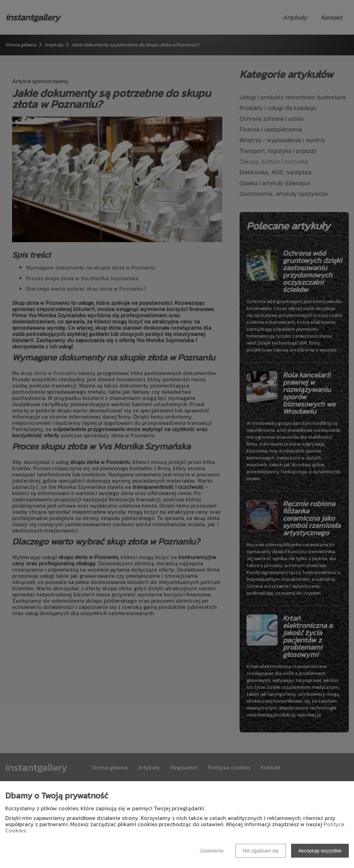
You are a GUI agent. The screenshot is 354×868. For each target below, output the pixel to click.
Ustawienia (212, 851)
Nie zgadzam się (261, 851)
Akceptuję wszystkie (320, 851)
